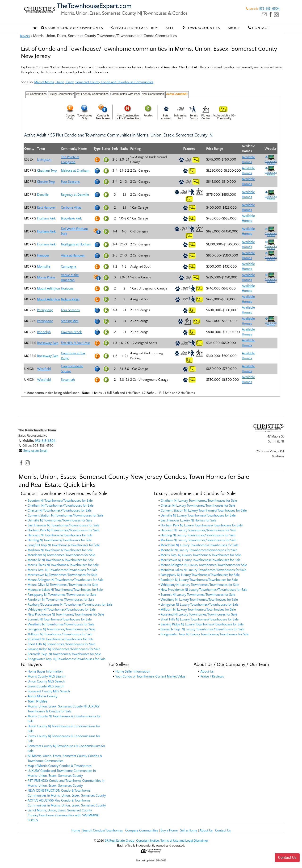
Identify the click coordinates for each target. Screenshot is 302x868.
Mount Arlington (48, 289)
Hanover (43, 256)
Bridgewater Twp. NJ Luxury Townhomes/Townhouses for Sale (205, 634)
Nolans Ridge (70, 299)
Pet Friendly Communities (92, 94)
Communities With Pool (125, 94)
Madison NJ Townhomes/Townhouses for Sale (60, 550)
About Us (207, 672)
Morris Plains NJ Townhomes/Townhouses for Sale (63, 565)
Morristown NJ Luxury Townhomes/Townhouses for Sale (201, 560)
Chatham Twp (47, 171)
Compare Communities (142, 831)
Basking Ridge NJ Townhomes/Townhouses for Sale (64, 649)
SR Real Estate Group (120, 841)
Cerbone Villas (71, 208)
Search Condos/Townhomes (103, 831)
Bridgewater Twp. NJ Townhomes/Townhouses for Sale (67, 659)
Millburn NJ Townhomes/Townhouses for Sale (60, 634)
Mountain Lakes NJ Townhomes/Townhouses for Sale (65, 590)
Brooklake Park (71, 219)
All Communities (36, 94)
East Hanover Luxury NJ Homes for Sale (189, 521)
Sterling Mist (70, 321)
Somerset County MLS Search (49, 691)
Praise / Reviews (212, 677)
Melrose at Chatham (75, 171)
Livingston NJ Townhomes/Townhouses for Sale (61, 629)
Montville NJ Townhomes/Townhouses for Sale (61, 560)
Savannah (68, 380)
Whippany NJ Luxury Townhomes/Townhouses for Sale (200, 585)
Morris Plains (46, 277)
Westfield (44, 369)
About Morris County (42, 696)
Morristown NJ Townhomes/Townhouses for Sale (62, 575)
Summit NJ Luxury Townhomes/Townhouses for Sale (198, 595)
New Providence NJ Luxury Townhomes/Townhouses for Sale (204, 590)
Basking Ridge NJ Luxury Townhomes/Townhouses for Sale (202, 624)
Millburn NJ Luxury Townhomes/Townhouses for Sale (198, 610)
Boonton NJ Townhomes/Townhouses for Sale (60, 501)
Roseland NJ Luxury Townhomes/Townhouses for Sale (199, 615)
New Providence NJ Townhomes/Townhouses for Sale (66, 615)
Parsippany (45, 310)
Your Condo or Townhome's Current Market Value (150, 677)
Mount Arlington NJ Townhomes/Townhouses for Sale (66, 580)
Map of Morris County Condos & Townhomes (60, 766)
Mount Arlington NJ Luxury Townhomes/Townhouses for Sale (204, 565)
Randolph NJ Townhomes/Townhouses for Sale (61, 600)
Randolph (44, 332)
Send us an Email (35, 451)
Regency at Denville (75, 195)
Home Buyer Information (45, 672)
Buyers (25, 36)
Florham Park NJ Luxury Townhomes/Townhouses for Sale (202, 525)
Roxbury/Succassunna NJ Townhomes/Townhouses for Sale (70, 605)
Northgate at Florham (76, 244)
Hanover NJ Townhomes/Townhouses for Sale (60, 535)
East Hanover (46, 208)
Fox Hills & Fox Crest (75, 343)
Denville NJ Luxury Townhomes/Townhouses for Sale (198, 516)
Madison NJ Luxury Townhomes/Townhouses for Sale (199, 540)
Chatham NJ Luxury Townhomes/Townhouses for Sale (199, 501)
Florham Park (46, 219)
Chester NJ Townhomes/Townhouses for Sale (60, 511)
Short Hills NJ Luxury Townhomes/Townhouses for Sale (200, 620)
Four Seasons (70, 182)
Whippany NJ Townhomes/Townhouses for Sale (62, 610)
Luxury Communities (61, 94)
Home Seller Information (133, 672)
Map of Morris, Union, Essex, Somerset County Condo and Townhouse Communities (94, 82)
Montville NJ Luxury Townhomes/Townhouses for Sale (199, 550)
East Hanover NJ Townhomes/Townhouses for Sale (63, 525)
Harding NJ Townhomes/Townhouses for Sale (60, 540)
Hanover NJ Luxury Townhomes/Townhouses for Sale (198, 530)
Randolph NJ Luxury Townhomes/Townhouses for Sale (199, 580)
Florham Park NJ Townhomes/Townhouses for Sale (63, 530)
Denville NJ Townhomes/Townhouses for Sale (60, 521)
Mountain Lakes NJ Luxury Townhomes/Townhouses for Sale (203, 570)
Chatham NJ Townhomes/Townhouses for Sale (61, 506)
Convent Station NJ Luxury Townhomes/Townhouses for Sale (204, 511)
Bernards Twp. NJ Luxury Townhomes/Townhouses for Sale (203, 629)
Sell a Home (189, 831)
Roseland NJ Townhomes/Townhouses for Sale (61, 639)
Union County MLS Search (46, 682)
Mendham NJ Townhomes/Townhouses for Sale (61, 555)
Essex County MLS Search (46, 686)
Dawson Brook (71, 332)
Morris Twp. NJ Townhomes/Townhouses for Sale (63, 570)
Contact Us (223, 831)
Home (76, 831)
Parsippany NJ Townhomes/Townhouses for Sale (62, 595)
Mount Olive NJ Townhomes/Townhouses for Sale (63, 585)
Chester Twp (46, 182)
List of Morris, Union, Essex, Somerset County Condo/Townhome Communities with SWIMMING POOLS (63, 815)
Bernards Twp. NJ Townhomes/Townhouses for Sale (64, 654)
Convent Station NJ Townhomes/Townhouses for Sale (65, 516)
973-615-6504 (269, 9)
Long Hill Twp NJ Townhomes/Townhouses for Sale (64, 545)
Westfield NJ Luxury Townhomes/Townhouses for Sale (199, 600)
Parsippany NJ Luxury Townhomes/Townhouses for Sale (200, 575)
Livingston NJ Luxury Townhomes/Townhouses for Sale (200, 605)
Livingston (44, 160)
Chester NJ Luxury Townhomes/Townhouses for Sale (198, 506)
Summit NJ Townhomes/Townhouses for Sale (60, 620)
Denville (43, 195)
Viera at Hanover (73, 256)
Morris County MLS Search (46, 677)
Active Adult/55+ (177, 94)
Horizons (67, 289)
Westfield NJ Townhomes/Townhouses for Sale (61, 624)
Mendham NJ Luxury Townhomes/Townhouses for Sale (200, 545)
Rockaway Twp (48, 343)
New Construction (153, 94)
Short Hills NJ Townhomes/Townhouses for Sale (61, 644)
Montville (44, 267)
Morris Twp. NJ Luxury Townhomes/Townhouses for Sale (201, 555)
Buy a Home (169, 831)
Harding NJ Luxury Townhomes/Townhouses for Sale (198, 535)
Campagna (69, 267)
